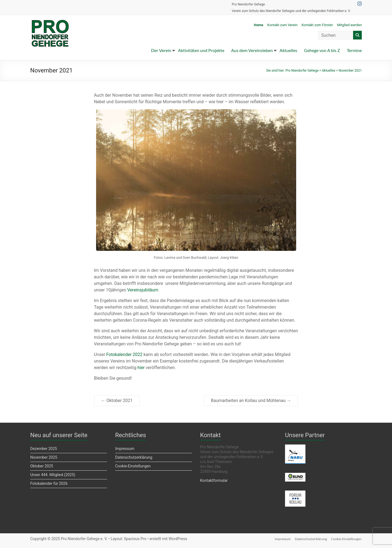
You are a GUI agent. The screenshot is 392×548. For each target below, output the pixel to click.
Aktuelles (288, 50)
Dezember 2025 (44, 449)
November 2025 (44, 457)
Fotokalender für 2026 (49, 483)
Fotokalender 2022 (124, 354)
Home (259, 25)
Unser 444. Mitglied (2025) (53, 475)
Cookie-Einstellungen (133, 466)
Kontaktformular (214, 480)
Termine (354, 50)
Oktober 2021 (117, 401)
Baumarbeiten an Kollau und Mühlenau (251, 401)
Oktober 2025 (42, 466)
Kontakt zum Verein (282, 25)
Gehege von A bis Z (322, 50)
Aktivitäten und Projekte (201, 50)
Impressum (125, 449)
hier (141, 368)
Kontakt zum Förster (317, 25)
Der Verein (161, 50)
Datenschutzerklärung (134, 457)
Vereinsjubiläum (143, 290)
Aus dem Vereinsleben (252, 50)
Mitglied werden (349, 25)
